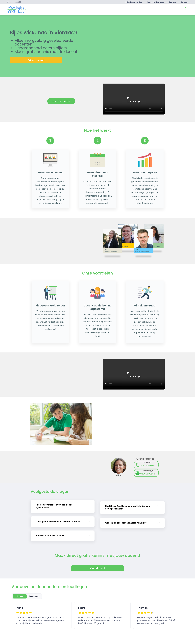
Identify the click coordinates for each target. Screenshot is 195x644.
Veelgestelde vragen (155, 2)
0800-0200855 (14, 2)
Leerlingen (34, 596)
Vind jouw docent (61, 101)
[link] (17, 10)
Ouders (20, 596)
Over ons (172, 2)
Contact (184, 2)
